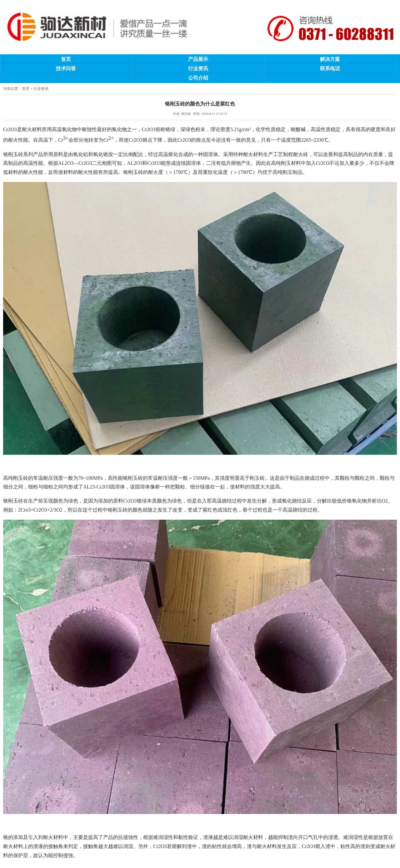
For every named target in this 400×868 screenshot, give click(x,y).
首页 (66, 59)
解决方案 (330, 59)
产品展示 (198, 59)
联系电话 (330, 69)
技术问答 (66, 69)
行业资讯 (198, 69)
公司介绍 (198, 78)
